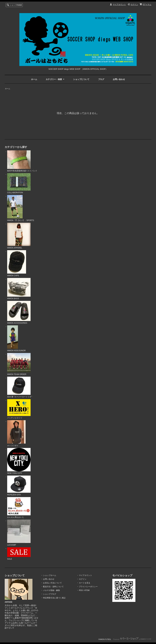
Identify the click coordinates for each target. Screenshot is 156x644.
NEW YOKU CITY (19, 461)
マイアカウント (119, 5)
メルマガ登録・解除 (51, 590)
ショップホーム (50, 575)
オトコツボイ (16, 433)
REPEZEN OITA (19, 486)
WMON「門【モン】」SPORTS (21, 208)
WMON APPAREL (19, 236)
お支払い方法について (52, 583)
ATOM (87, 590)
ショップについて (81, 79)
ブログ (101, 79)
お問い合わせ (119, 79)
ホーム (34, 79)
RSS (81, 590)
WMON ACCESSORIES (19, 312)
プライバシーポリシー (88, 587)
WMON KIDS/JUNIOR (16, 339)
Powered (132, 639)
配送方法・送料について (53, 587)
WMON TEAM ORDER (19, 364)
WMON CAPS (17, 263)
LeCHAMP (19, 533)
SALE (19, 554)
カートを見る (85, 583)
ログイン (134, 5)
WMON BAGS (19, 289)
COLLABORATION (19, 183)
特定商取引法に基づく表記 (54, 598)
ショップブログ (50, 594)
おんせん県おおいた (19, 508)
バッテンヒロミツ (19, 409)
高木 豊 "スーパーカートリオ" (20, 387)
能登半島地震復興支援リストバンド (22, 161)
